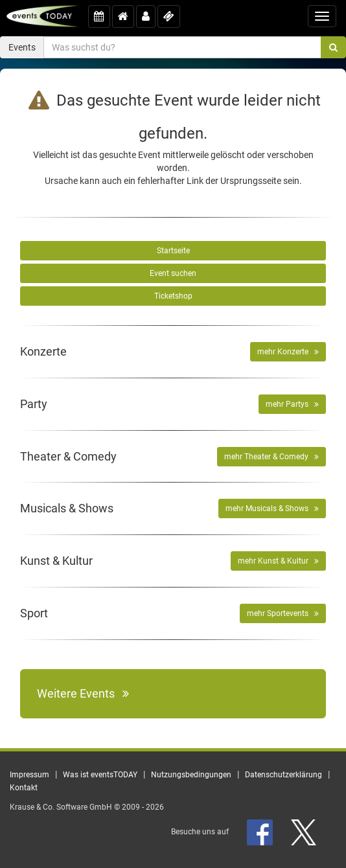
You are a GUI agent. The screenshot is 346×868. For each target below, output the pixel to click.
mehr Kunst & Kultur (278, 561)
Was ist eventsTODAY (100, 775)
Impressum (29, 775)
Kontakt (24, 788)
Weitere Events (83, 693)
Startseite (173, 251)
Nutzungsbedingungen (191, 775)
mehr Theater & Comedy (271, 457)
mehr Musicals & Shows (272, 508)
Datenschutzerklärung (283, 775)
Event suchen (173, 273)
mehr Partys (292, 404)
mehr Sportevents (283, 613)
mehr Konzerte (288, 352)
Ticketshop (173, 296)
